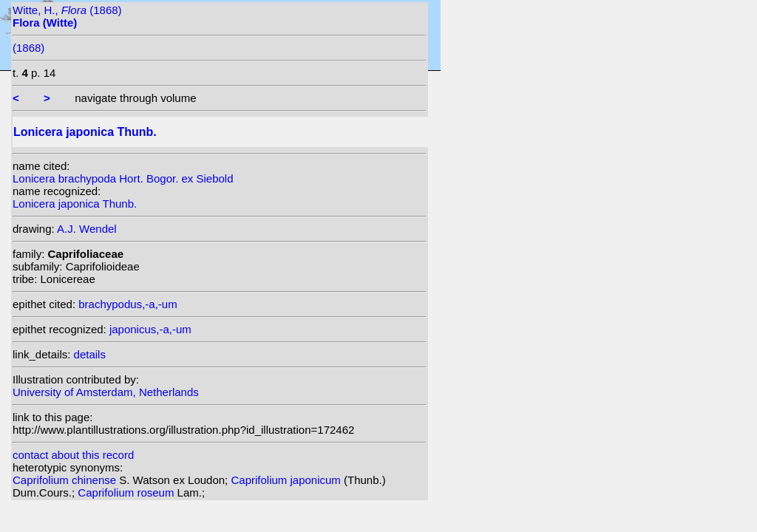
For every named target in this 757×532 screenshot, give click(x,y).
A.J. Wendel (87, 229)
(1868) (28, 48)
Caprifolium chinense (66, 480)
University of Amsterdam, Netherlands (106, 392)
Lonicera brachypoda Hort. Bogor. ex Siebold (123, 178)
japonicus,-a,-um (150, 329)
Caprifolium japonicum (287, 480)
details (90, 354)
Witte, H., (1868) (67, 16)
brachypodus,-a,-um (128, 304)
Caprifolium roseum (127, 492)
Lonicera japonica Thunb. (75, 204)
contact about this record (73, 455)
